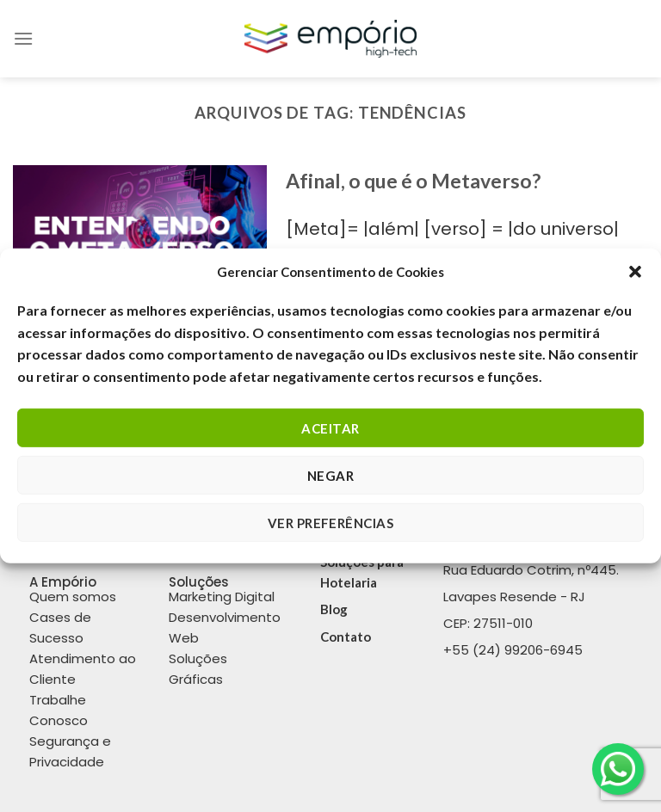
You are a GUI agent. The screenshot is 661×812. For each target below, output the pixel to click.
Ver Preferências (330, 523)
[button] (635, 272)
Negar (330, 476)
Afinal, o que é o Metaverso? (413, 181)
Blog (334, 609)
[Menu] (23, 38)
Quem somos (73, 597)
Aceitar (330, 428)
